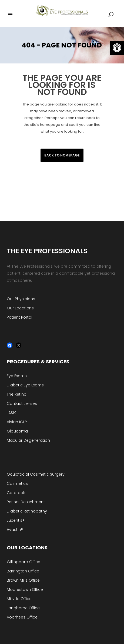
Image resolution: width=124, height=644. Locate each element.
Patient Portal (19, 317)
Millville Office (19, 599)
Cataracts (17, 493)
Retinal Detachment (26, 502)
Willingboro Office (24, 562)
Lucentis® (16, 520)
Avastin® (15, 530)
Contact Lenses (22, 403)
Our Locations (20, 308)
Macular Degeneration (28, 440)
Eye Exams (17, 376)
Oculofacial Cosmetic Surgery (36, 474)
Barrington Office (23, 571)
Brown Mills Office (23, 580)
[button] (117, 48)
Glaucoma (17, 431)
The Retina (17, 394)
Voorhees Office (22, 617)
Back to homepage (62, 155)
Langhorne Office (23, 608)
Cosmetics (17, 483)
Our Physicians (21, 299)
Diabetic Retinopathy (27, 511)
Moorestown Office (25, 589)
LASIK (11, 413)
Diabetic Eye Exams (25, 385)
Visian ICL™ (17, 422)
